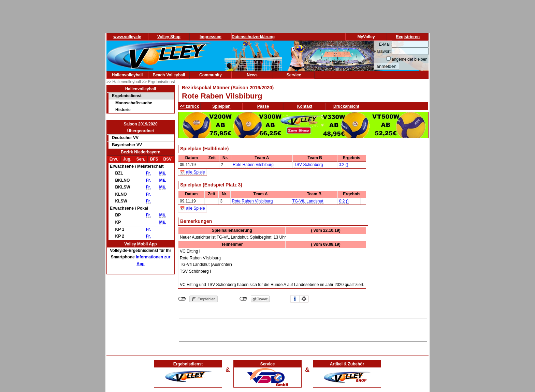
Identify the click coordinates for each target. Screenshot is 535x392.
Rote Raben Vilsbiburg (253, 165)
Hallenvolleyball (127, 75)
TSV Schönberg (309, 165)
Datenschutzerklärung (253, 37)
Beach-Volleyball (169, 75)
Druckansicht (346, 106)
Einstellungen (304, 299)
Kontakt (305, 106)
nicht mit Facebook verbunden (182, 299)
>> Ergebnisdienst (158, 82)
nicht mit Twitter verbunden (243, 299)
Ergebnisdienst (127, 96)
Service (294, 75)
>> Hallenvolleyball (124, 82)
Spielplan (221, 106)
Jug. (127, 159)
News (252, 75)
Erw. (114, 159)
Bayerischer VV (127, 145)
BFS (154, 159)
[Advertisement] (303, 329)
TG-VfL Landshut (308, 201)
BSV (167, 159)
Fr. (148, 173)
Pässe (263, 106)
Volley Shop (169, 37)
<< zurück (189, 106)
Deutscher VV (125, 138)
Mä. (163, 173)
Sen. (141, 159)
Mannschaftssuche (134, 103)
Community (211, 75)
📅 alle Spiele (192, 172)
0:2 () (344, 165)
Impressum (211, 37)
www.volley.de (127, 37)
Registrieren (408, 37)
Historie (123, 110)
